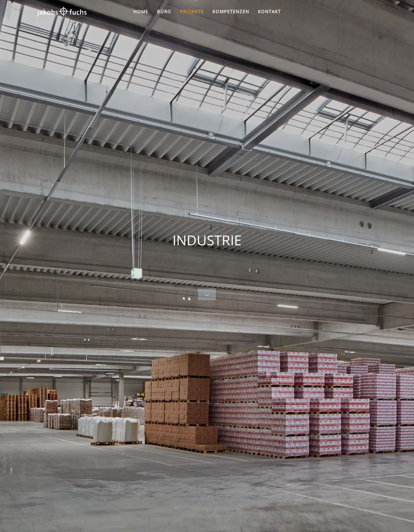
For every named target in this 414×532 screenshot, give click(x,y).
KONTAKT (269, 12)
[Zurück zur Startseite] (62, 12)
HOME (141, 12)
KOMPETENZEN (231, 12)
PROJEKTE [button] (192, 12)
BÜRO (164, 12)
